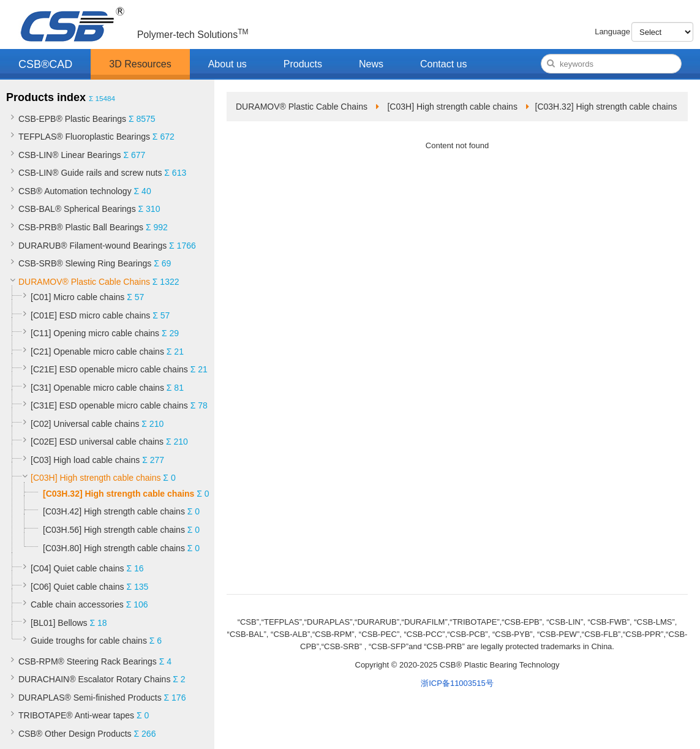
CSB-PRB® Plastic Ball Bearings (81, 227)
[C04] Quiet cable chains (77, 568)
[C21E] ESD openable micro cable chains (109, 369)
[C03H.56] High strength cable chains (114, 530)
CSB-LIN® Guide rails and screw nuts (90, 173)
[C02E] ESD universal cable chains (97, 442)
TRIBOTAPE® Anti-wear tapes (76, 715)
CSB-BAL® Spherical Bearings (77, 209)
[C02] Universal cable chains (85, 424)
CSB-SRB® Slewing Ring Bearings (85, 263)
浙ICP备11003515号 (457, 683)
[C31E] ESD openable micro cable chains (109, 405)
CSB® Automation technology (75, 191)
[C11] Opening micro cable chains (95, 333)
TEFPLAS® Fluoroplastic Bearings (84, 137)
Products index (46, 97)
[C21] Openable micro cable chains (97, 352)
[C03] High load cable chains (85, 460)
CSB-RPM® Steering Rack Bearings (88, 661)
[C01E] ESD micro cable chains (90, 315)
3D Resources (140, 64)
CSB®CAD (45, 64)
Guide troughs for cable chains (89, 641)
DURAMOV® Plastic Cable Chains (84, 282)
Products (303, 64)
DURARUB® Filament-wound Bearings (92, 246)
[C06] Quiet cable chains (77, 587)
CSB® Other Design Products (75, 734)
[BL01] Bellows (59, 623)
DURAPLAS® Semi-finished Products (90, 698)
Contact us (443, 64)
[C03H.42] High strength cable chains (114, 511)
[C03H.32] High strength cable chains (119, 494)
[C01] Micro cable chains (77, 297)
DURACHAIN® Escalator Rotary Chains (94, 679)
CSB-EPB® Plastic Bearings (72, 119)
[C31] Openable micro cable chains (97, 388)
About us (228, 64)
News (371, 64)
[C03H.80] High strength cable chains (114, 548)
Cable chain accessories (77, 604)
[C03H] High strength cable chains (96, 478)
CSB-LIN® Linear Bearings (70, 155)
